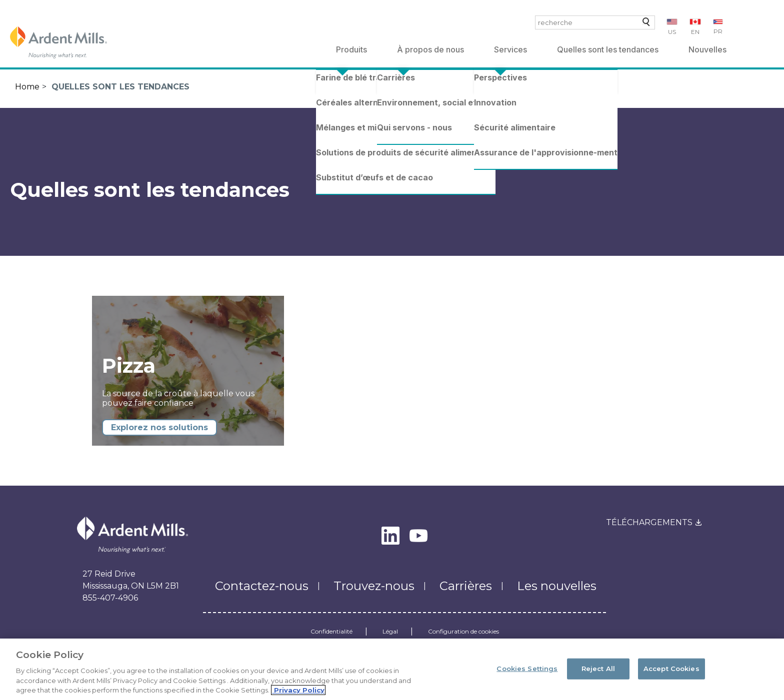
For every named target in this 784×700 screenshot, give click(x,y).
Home (27, 87)
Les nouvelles (557, 586)
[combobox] (595, 22)
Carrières (466, 586)
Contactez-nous (262, 586)
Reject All (598, 673)
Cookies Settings (527, 673)
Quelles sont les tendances (608, 49)
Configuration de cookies (463, 632)
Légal (390, 632)
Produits (351, 49)
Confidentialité (331, 632)
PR (718, 31)
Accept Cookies (671, 673)
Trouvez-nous (374, 586)
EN (695, 32)
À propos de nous (430, 49)
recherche (644, 24)
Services (510, 49)
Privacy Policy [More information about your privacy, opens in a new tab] (298, 695)
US (672, 32)
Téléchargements (649, 522)
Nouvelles (707, 49)
